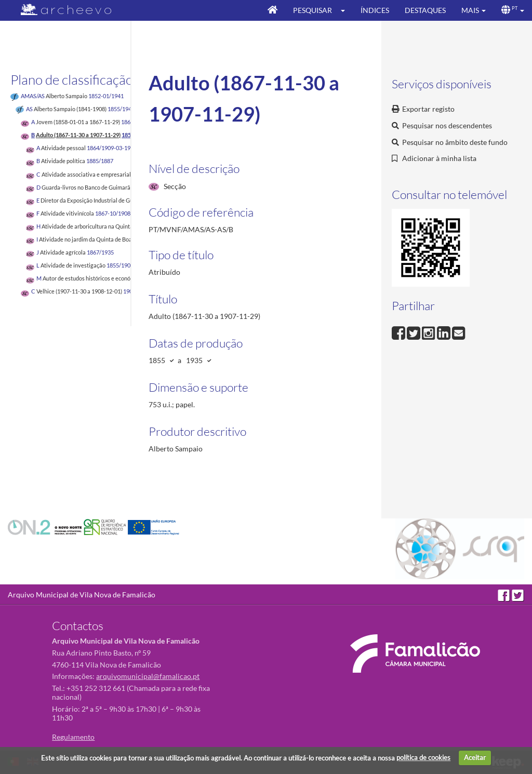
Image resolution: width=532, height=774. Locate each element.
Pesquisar (312, 10)
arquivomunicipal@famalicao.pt (148, 676)
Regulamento (73, 737)
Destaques (425, 10)
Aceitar (475, 757)
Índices (375, 10)
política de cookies (423, 757)
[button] (346, 10)
